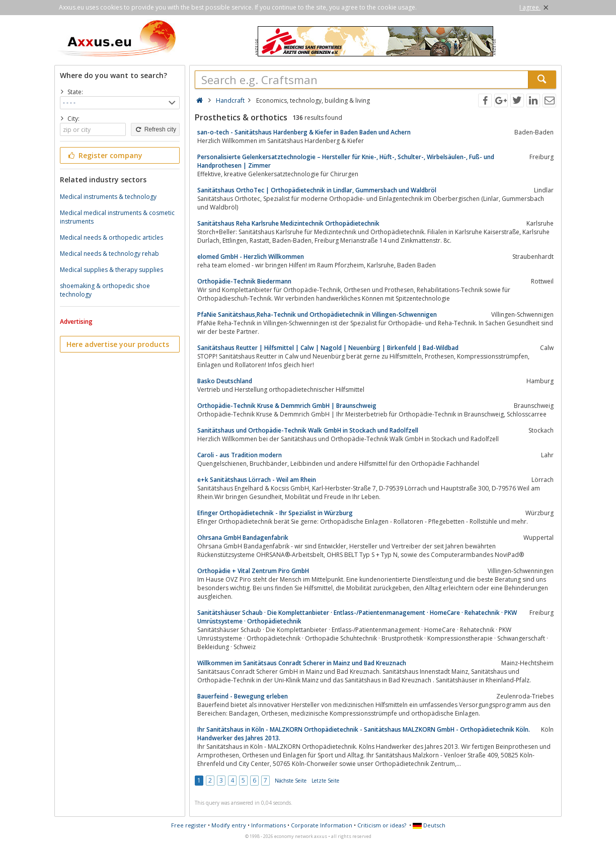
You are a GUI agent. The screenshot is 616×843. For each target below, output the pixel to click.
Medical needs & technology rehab (109, 254)
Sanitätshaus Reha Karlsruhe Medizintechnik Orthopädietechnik (288, 223)
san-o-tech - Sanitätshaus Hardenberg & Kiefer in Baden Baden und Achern (304, 132)
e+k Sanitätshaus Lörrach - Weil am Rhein (257, 480)
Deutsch (429, 825)
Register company (104, 155)
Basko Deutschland (225, 381)
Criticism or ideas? (382, 825)
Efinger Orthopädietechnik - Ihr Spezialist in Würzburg (275, 513)
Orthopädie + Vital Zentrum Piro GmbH (253, 571)
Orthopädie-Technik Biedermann (244, 281)
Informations (268, 825)
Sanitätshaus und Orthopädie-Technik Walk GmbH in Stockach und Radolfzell (308, 430)
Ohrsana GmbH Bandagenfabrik (243, 538)
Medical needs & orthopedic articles (111, 237)
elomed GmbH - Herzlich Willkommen (251, 257)
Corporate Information (322, 825)
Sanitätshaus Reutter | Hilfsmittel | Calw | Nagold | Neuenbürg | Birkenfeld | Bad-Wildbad (328, 348)
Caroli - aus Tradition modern (240, 455)
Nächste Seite (291, 781)
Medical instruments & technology (108, 197)
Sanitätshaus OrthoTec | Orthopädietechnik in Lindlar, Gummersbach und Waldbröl (317, 190)
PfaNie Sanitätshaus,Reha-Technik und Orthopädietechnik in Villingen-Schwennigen (317, 314)
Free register (189, 825)
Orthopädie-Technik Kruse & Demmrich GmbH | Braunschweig (287, 406)
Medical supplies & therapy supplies (111, 270)
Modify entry (229, 825)
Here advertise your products (118, 344)
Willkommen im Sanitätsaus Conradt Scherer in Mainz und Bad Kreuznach (302, 663)
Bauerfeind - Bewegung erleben (243, 696)
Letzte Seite (325, 781)
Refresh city (155, 129)
